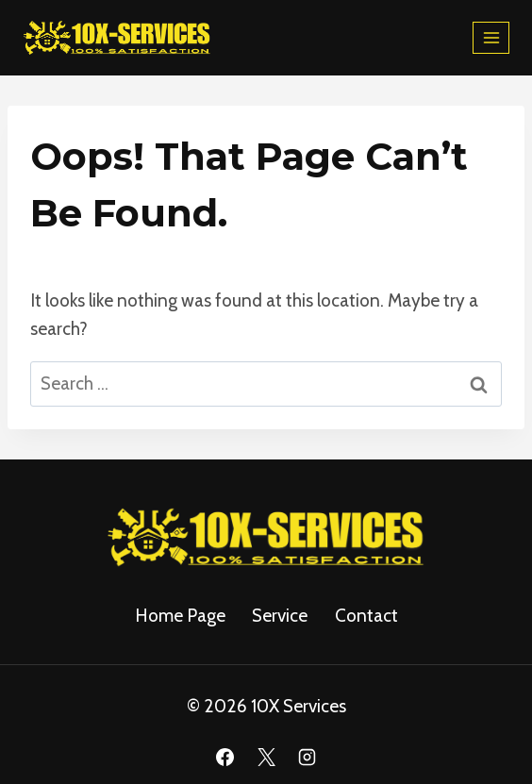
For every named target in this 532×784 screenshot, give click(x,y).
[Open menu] (491, 37)
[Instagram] (308, 757)
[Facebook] (224, 757)
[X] (266, 757)
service (280, 616)
